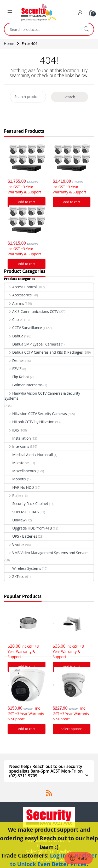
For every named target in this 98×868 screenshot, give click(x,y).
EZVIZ (13, 369)
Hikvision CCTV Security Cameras (36, 414)
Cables (14, 320)
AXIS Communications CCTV (31, 311)
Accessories (18, 295)
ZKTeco (14, 576)
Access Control (21, 287)
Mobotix (15, 479)
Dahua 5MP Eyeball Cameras (32, 344)
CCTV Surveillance (23, 328)
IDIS (12, 430)
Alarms (14, 303)
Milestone (17, 463)
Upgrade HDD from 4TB (28, 528)
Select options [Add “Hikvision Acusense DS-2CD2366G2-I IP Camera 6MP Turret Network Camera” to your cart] (71, 729)
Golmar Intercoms (24, 385)
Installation (18, 438)
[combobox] (42, 29)
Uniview (15, 520)
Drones (14, 361)
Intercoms (17, 446)
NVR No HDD (19, 487)
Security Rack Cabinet (26, 504)
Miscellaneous (20, 471)
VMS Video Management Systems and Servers (47, 553)
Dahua (14, 336)
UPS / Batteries (21, 536)
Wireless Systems (23, 568)
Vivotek (14, 545)
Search (86, 29)
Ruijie (13, 495)
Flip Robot (17, 377)
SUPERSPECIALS (22, 512)
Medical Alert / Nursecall (29, 455)
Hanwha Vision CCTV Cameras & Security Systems (42, 396)
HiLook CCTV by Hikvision (29, 422)
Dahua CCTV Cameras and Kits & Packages (44, 352)
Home (9, 44)
